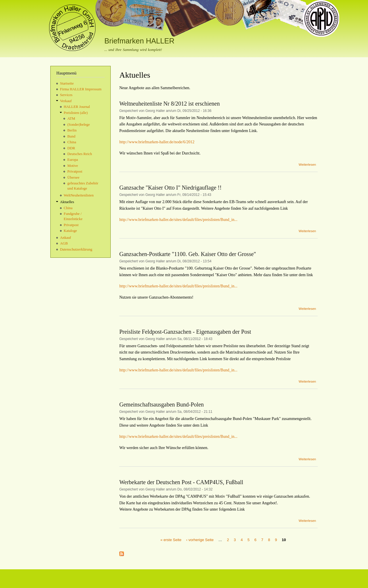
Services (66, 95)
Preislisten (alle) (76, 113)
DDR (71, 148)
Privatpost (75, 171)
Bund (71, 136)
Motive (73, 166)
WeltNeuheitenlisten (79, 195)
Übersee (73, 177)
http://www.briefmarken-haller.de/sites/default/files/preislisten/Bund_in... (178, 220)
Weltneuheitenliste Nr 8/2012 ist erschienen (169, 104)
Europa (73, 160)
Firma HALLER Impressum (81, 89)
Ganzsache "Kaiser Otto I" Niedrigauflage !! (170, 188)
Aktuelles (67, 202)
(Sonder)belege (78, 125)
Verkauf (66, 101)
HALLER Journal (77, 107)
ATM (71, 119)
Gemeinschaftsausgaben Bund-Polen (162, 404)
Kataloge (70, 231)
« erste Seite (171, 540)
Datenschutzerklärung (76, 249)
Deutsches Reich (80, 154)
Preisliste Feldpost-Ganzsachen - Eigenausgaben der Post (185, 332)
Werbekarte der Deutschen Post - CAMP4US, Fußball (181, 482)
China (72, 142)
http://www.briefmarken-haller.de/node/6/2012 (157, 142)
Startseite (67, 83)
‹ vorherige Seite (200, 540)
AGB (64, 243)
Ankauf (66, 238)
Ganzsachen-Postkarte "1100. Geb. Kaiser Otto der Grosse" (188, 254)
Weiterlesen (307, 165)
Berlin (72, 130)
